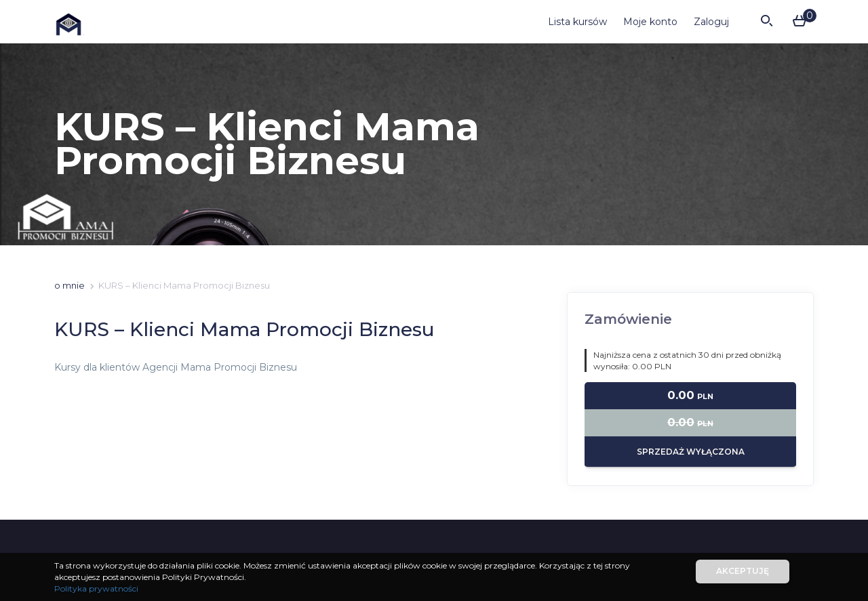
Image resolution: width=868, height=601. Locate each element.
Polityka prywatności (96, 588)
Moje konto (650, 22)
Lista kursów (577, 22)
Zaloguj (711, 22)
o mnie (70, 285)
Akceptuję (743, 571)
